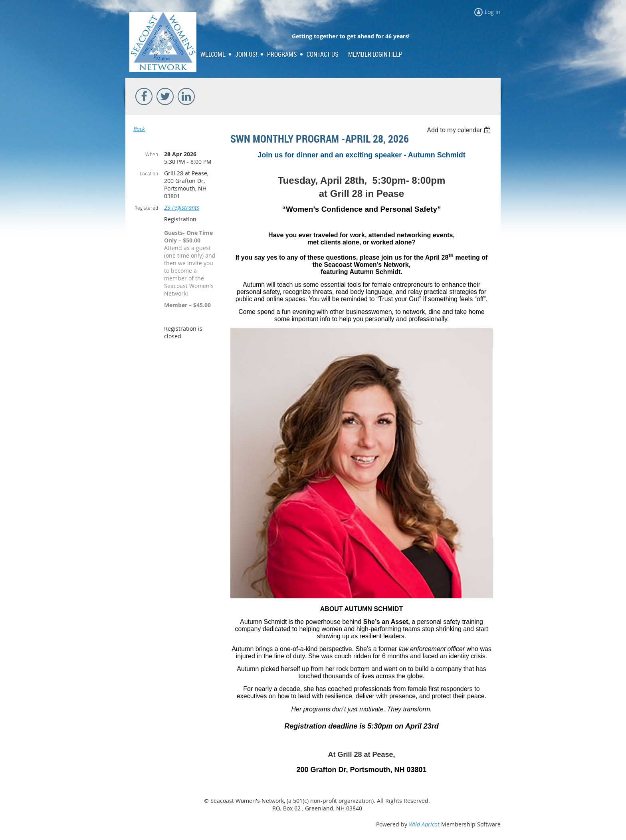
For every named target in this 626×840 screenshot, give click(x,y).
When (152, 154)
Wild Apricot (424, 824)
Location (149, 173)
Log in (493, 12)
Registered (146, 208)
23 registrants (182, 208)
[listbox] (460, 130)
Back (139, 129)
